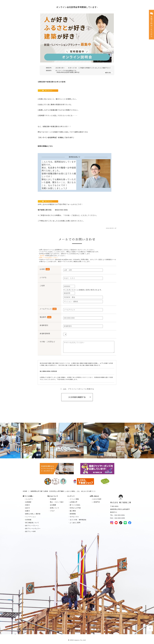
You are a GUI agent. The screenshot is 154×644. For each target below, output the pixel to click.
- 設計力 (26, 508)
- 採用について (53, 508)
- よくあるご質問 (74, 523)
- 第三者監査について (31, 523)
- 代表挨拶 (52, 499)
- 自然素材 (27, 502)
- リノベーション (29, 517)
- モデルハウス (73, 517)
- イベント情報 (73, 499)
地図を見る (108, 73)
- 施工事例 (71, 511)
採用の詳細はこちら (45, 146)
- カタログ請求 (96, 499)
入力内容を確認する (77, 397)
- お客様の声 (72, 502)
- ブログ (51, 511)
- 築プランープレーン (31, 526)
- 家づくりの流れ (74, 505)
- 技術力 (26, 505)
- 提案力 (26, 511)
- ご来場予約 (95, 502)
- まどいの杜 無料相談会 (77, 520)
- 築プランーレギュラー (32, 528)
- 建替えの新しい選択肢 (32, 514)
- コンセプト (28, 499)
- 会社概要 (52, 505)
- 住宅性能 (27, 520)
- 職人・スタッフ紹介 (56, 502)
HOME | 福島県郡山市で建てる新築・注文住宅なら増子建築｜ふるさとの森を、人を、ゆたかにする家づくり (59, 491)
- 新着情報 (71, 514)
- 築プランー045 (29, 531)
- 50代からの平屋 (74, 508)
